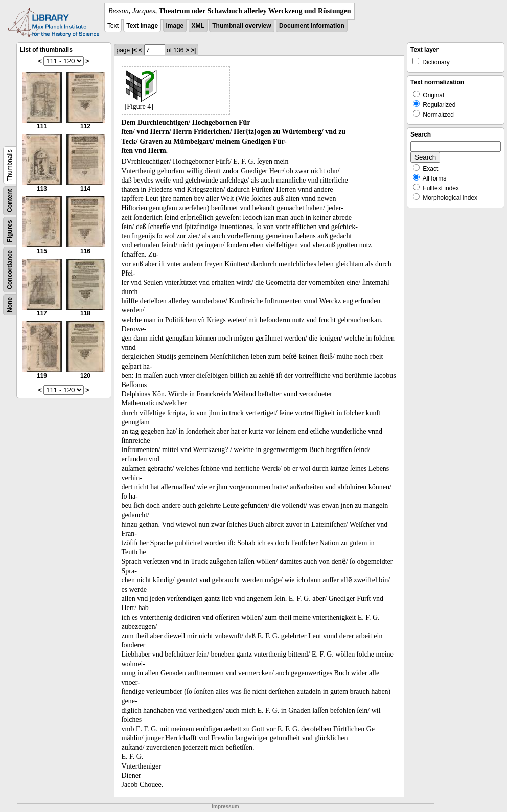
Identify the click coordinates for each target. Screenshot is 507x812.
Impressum (225, 807)
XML (198, 26)
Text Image (142, 26)
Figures (10, 231)
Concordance (10, 270)
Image (175, 26)
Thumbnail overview (241, 26)
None (10, 305)
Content (10, 201)
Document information (312, 26)
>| (193, 50)
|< (134, 50)
